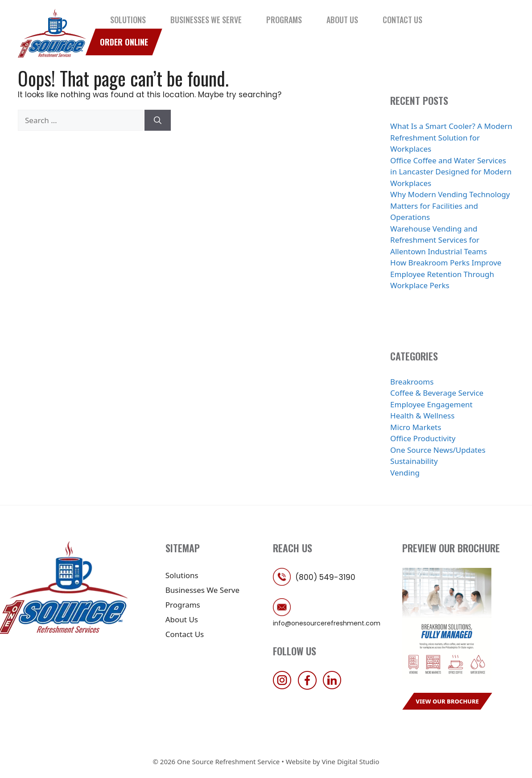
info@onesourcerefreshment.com (327, 623)
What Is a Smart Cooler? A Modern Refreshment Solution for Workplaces (451, 137)
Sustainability (414, 461)
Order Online (124, 42)
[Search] (158, 120)
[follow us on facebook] (309, 687)
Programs (284, 20)
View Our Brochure (447, 701)
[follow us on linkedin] (334, 687)
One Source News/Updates (438, 450)
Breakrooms (412, 382)
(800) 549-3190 (325, 577)
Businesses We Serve (206, 20)
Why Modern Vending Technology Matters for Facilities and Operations (450, 206)
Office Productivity (423, 438)
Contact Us (402, 20)
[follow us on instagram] (285, 687)
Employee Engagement (431, 404)
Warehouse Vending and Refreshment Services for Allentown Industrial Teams (439, 240)
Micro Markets (416, 427)
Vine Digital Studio (350, 761)
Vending (405, 473)
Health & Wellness (422, 416)
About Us (342, 20)
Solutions (128, 20)
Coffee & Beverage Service (437, 393)
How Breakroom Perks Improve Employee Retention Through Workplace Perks (446, 274)
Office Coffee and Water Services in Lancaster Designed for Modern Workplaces (451, 172)
